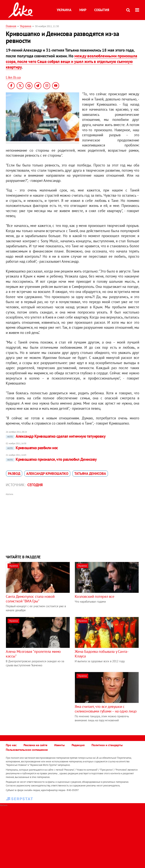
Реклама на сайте (35, 745)
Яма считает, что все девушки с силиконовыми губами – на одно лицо (106, 709)
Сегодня (35, 485)
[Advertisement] (72, 523)
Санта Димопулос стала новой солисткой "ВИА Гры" (30, 599)
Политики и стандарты (107, 745)
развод (14, 474)
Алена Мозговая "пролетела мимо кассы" (33, 654)
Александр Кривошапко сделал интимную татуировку (56, 436)
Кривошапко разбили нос (32, 448)
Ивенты (59, 745)
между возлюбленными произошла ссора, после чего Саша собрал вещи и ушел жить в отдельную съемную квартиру (71, 62)
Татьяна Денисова (90, 474)
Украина (64, 10)
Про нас (11, 745)
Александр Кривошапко (47, 474)
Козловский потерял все (94, 596)
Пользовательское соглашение (27, 750)
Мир (83, 10)
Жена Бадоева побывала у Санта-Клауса (102, 654)
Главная (11, 26)
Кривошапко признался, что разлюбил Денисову (51, 459)
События (102, 10)
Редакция (78, 745)
